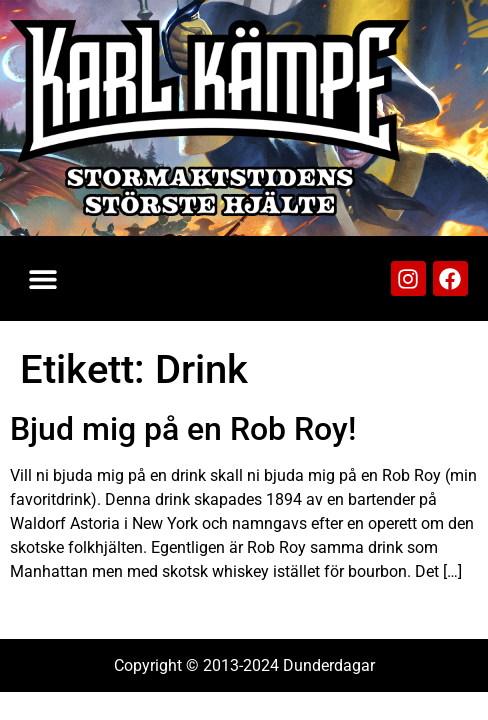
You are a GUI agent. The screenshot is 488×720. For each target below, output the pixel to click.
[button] (42, 278)
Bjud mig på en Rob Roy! (183, 429)
